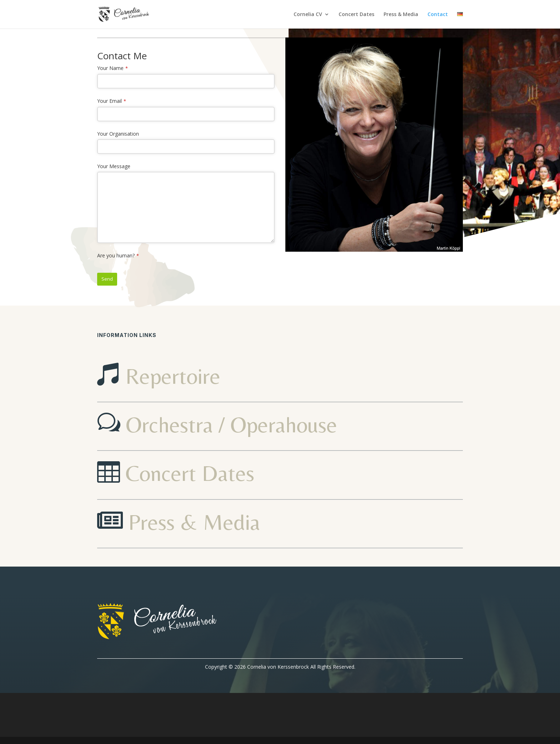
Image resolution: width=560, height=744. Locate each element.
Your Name (112, 68)
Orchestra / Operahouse (231, 424)
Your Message (114, 166)
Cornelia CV (308, 15)
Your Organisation (118, 134)
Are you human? (118, 255)
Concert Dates (356, 15)
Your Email (112, 101)
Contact (438, 15)
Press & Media (401, 15)
